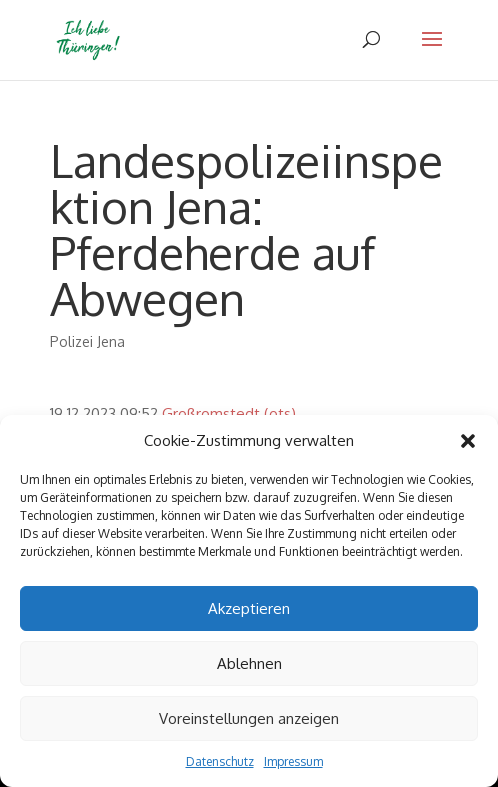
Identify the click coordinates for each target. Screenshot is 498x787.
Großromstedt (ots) (229, 413)
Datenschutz (220, 761)
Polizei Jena (87, 341)
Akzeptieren (249, 608)
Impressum (293, 761)
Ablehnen (249, 663)
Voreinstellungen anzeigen (249, 718)
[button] (468, 441)
